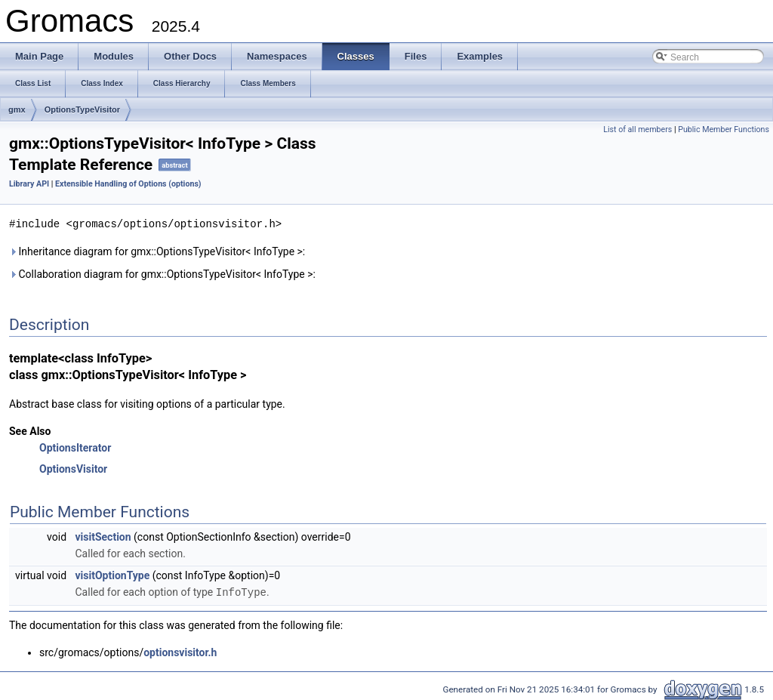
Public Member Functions (724, 130)
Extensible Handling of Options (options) (128, 184)
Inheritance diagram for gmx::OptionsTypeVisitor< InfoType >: (157, 251)
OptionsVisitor (73, 468)
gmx (17, 109)
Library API (29, 184)
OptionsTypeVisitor (82, 109)
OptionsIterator (75, 447)
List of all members (637, 130)
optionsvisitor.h (180, 651)
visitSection (103, 536)
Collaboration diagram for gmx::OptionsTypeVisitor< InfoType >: (162, 273)
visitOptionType (113, 575)
